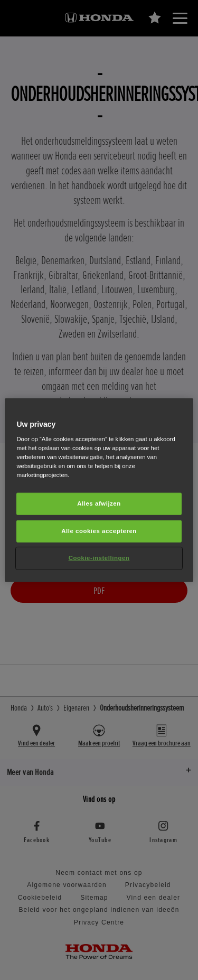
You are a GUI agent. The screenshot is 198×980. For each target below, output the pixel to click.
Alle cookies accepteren (99, 531)
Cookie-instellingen (99, 558)
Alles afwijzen (99, 503)
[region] (99, 490)
